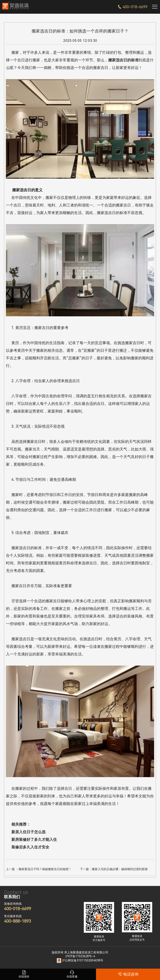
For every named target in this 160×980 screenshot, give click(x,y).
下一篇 (114, 869)
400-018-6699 (133, 7)
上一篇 (39, 869)
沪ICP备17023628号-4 (80, 956)
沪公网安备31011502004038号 (83, 960)
